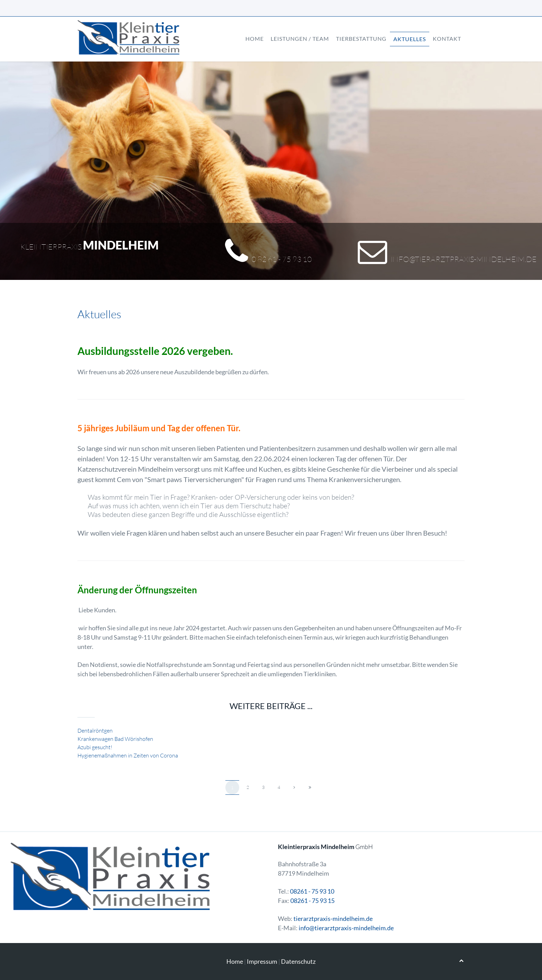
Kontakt (447, 39)
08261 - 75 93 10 (312, 891)
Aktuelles (410, 39)
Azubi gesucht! (95, 747)
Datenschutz (298, 961)
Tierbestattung (361, 39)
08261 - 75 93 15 (312, 901)
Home (255, 39)
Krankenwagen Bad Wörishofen (115, 739)
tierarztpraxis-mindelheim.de (333, 918)
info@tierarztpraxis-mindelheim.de (464, 259)
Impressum (262, 961)
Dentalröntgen (95, 731)
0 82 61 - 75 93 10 (282, 259)
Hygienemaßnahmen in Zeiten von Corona (128, 755)
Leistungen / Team (300, 39)
